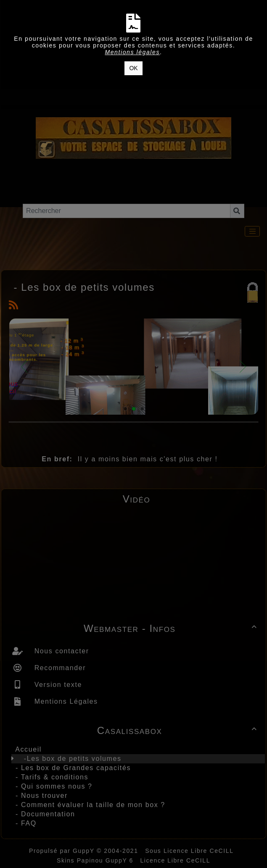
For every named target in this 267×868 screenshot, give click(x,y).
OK (133, 68)
